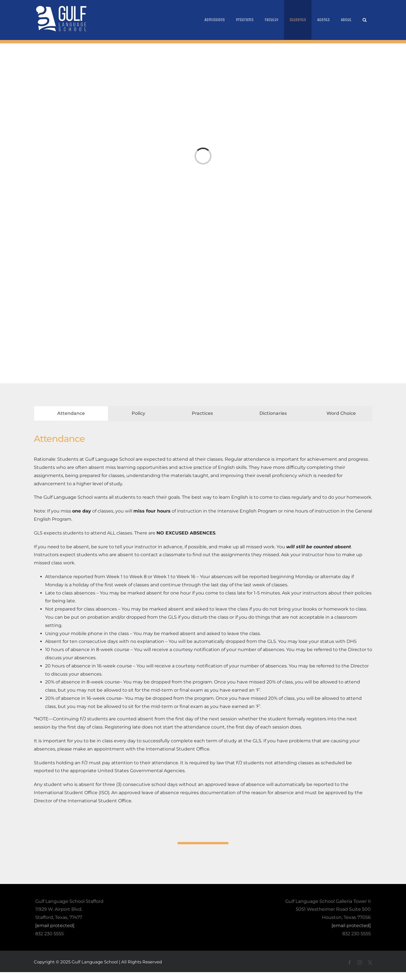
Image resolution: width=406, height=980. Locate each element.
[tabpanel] (203, 621)
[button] (365, 20)
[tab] (71, 413)
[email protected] (55, 926)
